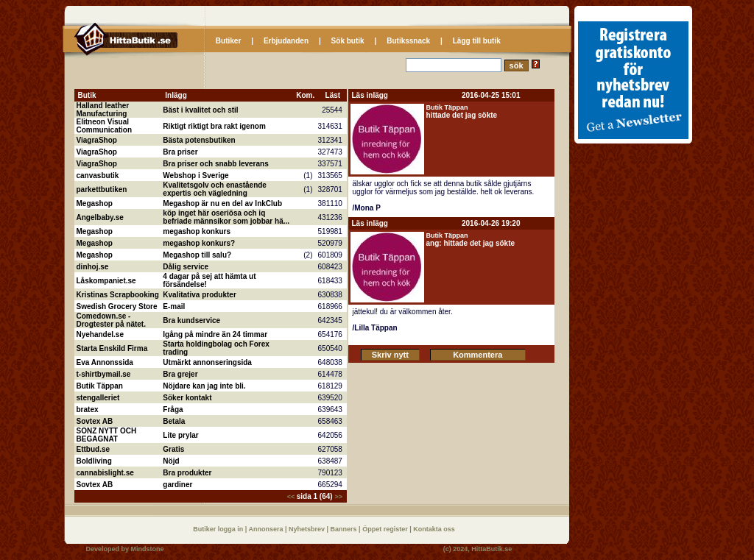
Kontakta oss (434, 529)
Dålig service (186, 267)
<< (292, 497)
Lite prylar (180, 435)
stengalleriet (98, 398)
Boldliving (94, 461)
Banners (345, 529)
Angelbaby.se (100, 217)
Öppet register (386, 529)
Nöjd (171, 461)
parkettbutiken (102, 189)
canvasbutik (98, 176)
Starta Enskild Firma (112, 348)
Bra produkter (187, 473)
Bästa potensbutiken (199, 140)
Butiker (228, 41)
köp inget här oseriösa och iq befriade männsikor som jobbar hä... (226, 217)
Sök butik (348, 41)
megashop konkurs (197, 231)
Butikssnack (408, 41)
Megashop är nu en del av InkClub (222, 203)
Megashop (95, 203)
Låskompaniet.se (106, 281)
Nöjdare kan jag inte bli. (204, 386)
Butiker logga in (219, 529)
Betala (174, 421)
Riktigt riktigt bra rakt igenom (214, 126)
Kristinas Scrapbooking (118, 295)
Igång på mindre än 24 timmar (215, 334)
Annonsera (267, 529)
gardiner (177, 485)
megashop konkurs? (199, 243)
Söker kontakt (187, 398)
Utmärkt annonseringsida (207, 362)
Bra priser (180, 152)
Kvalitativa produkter (199, 295)
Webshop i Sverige (195, 176)
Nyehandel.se (100, 334)
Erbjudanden (286, 41)
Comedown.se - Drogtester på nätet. (111, 320)
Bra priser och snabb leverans (215, 164)
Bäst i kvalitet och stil (200, 110)
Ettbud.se (94, 449)
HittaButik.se (491, 549)
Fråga (173, 410)
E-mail (174, 306)
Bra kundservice (191, 320)
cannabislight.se (105, 473)
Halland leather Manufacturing (103, 110)
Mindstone (148, 549)
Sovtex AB (95, 421)
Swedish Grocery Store (117, 306)
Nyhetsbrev (308, 529)
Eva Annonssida (105, 362)
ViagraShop (97, 140)
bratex (88, 410)
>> (338, 497)
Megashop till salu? (197, 255)
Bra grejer (180, 374)
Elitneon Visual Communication (105, 126)
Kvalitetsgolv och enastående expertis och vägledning (215, 189)
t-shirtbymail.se (104, 374)
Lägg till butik (477, 41)
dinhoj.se (93, 267)
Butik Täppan (100, 386)
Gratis (173, 449)
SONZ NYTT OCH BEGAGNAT (107, 435)
